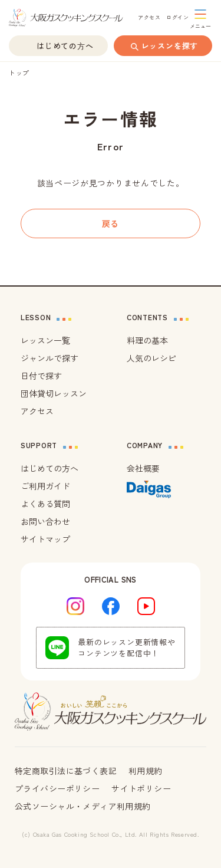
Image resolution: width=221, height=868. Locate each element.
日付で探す (41, 376)
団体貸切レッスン (54, 393)
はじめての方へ (50, 468)
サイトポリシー (141, 788)
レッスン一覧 (45, 340)
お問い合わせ (45, 521)
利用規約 (146, 771)
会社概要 (143, 468)
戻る (111, 223)
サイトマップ (45, 539)
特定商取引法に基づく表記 (66, 771)
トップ (19, 73)
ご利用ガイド (45, 486)
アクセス (37, 411)
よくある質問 (45, 504)
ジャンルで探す (50, 358)
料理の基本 (147, 340)
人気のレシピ (151, 358)
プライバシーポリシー (57, 788)
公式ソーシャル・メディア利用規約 (83, 806)
